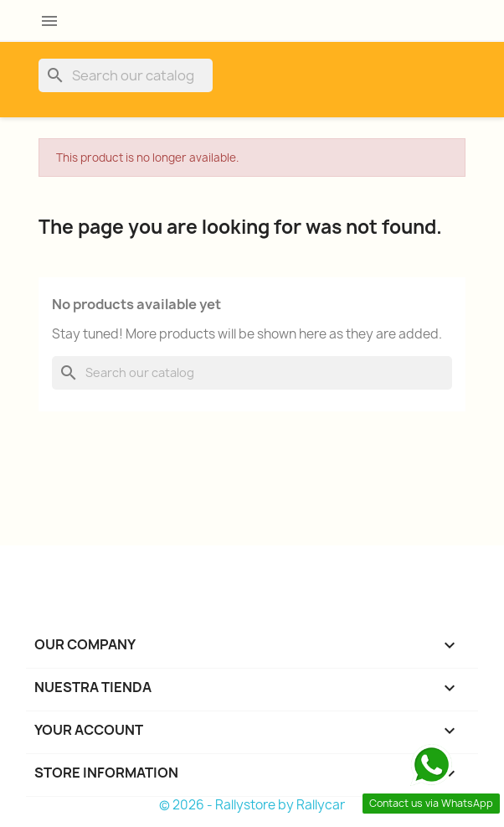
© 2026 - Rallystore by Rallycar (252, 805)
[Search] (126, 75)
